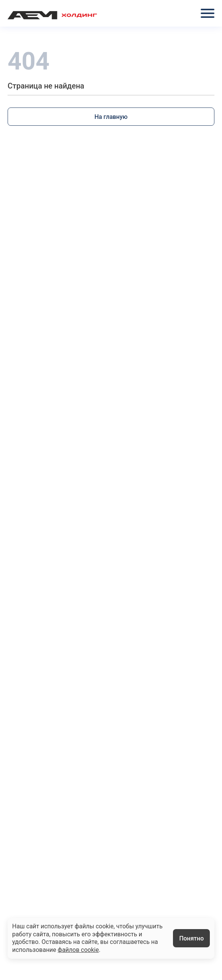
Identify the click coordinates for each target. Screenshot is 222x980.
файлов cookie (78, 950)
